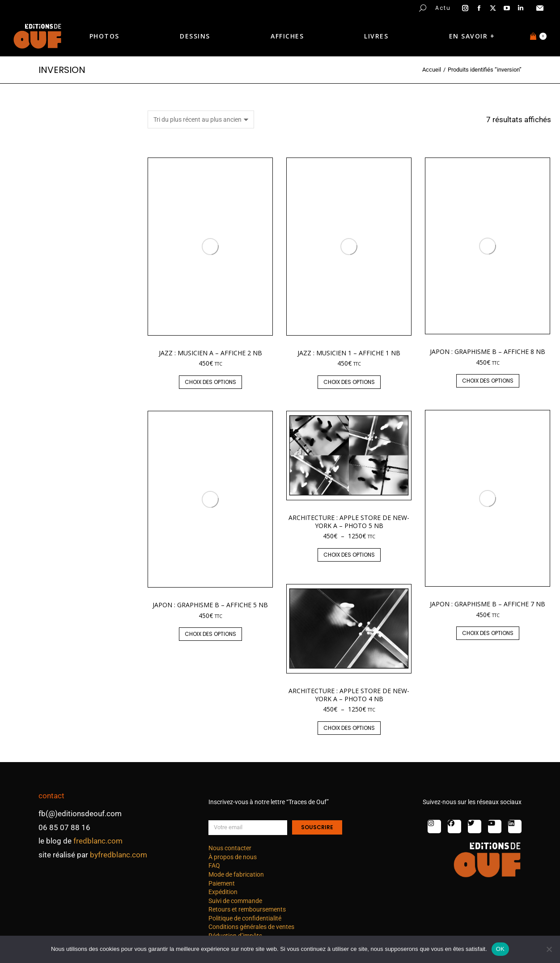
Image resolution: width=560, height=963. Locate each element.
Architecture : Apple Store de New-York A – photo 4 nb (349, 695)
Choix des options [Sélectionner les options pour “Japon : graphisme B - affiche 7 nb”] (488, 633)
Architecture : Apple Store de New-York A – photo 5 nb (349, 522)
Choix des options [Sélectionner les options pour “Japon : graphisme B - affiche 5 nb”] (210, 634)
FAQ (214, 865)
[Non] (549, 949)
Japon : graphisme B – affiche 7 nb (488, 604)
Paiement (222, 883)
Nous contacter (230, 848)
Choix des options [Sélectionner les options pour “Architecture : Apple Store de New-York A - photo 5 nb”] (349, 555)
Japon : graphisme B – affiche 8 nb (488, 352)
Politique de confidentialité (245, 918)
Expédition (223, 892)
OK (500, 949)
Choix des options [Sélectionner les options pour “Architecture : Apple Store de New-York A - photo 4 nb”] (349, 728)
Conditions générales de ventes (251, 927)
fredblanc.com (98, 841)
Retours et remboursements (247, 909)
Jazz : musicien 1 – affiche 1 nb (349, 353)
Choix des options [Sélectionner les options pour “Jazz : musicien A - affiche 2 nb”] (210, 382)
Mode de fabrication (236, 874)
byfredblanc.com (119, 855)
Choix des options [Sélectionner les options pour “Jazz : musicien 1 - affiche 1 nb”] (349, 382)
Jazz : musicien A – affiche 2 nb (210, 353)
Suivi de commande (235, 901)
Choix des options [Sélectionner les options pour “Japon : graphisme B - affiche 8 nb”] (488, 381)
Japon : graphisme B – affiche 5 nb (210, 605)
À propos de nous (233, 857)
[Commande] (201, 119)
